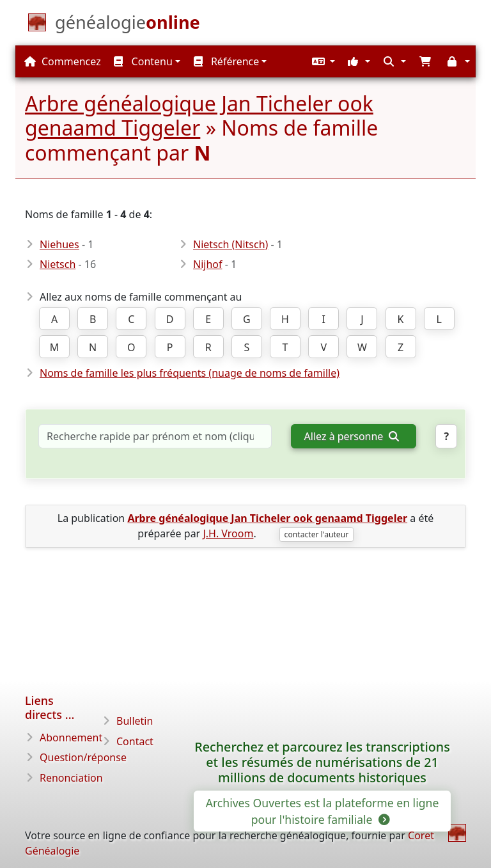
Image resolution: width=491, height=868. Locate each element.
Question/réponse (83, 757)
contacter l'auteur (317, 534)
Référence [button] (227, 61)
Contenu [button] (143, 61)
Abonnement (71, 738)
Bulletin (135, 721)
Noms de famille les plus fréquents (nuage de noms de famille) (190, 373)
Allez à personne (352, 436)
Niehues (59, 244)
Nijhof (208, 264)
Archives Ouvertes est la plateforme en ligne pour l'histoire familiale (323, 811)
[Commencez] (128, 25)
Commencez (63, 61)
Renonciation (71, 778)
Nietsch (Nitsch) (230, 244)
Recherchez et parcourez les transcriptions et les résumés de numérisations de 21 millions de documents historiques (322, 762)
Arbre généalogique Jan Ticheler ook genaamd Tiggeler (199, 115)
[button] (322, 61)
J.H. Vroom (228, 533)
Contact (135, 741)
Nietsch (58, 264)
